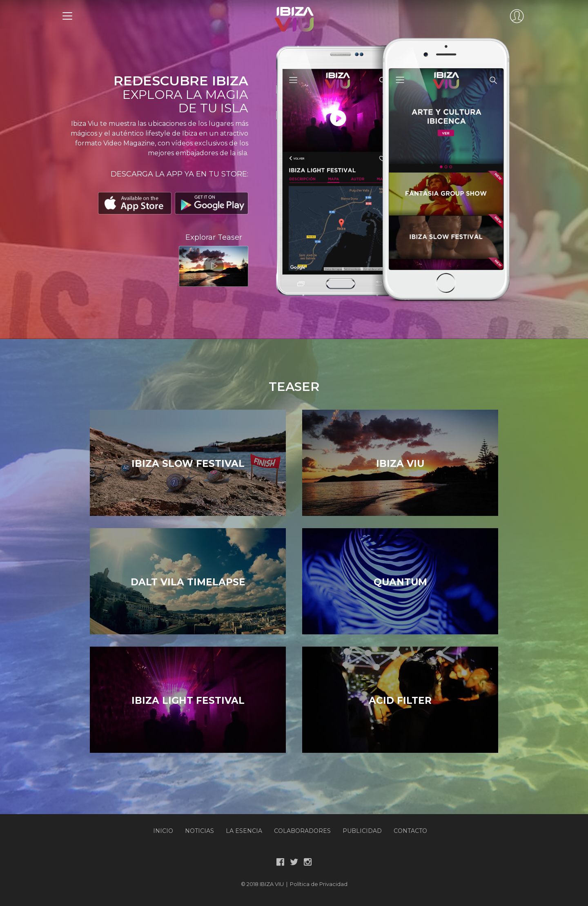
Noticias (199, 831)
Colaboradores (302, 831)
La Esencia (244, 831)
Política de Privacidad (319, 884)
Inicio (163, 831)
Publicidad (362, 831)
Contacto (410, 831)
